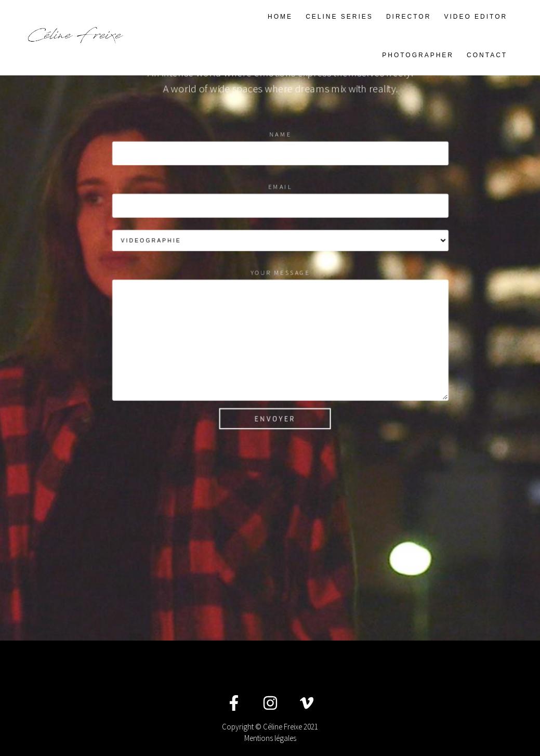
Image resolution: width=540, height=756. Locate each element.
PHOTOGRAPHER (418, 55)
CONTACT (487, 55)
